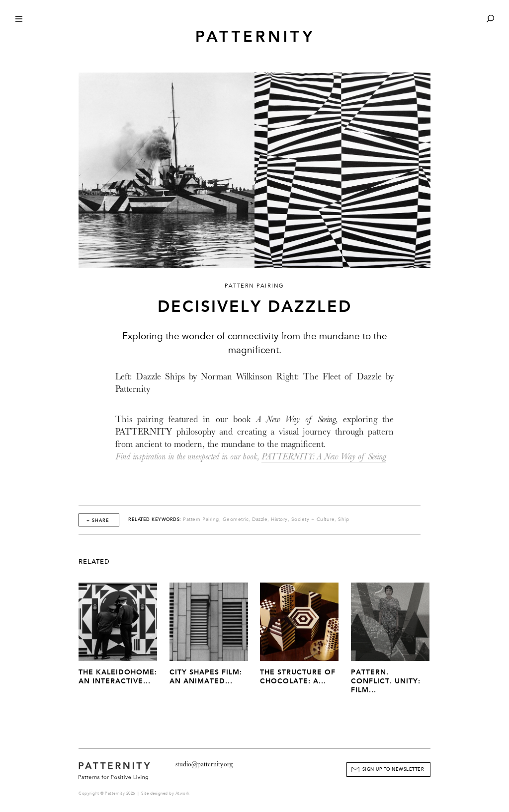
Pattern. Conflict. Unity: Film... (386, 681)
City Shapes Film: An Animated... (206, 677)
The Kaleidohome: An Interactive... (118, 677)
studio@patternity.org (204, 764)
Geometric (236, 519)
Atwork (183, 793)
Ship (343, 519)
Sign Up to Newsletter (393, 769)
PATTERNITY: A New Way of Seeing (324, 457)
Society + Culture (313, 519)
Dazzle (260, 519)
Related (94, 562)
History (279, 519)
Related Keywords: (155, 519)
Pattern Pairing (201, 519)
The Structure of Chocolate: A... (298, 677)
